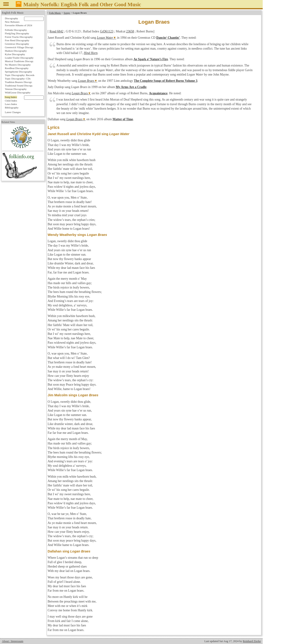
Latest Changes (13, 112)
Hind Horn (91, 53)
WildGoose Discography (18, 92)
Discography (11, 18)
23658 (130, 31)
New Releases (12, 22)
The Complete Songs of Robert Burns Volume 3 (166, 81)
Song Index (11, 97)
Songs (67, 13)
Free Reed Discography (17, 40)
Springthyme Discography (18, 72)
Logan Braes (86, 81)
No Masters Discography (18, 65)
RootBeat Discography (17, 68)
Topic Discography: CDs (18, 79)
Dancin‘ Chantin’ (168, 38)
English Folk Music (13, 13)
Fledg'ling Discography (17, 33)
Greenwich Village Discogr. (19, 47)
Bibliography (12, 108)
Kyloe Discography (15, 54)
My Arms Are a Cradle (131, 87)
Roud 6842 (56, 31)
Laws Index (11, 104)
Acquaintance (158, 93)
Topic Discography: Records (20, 75)
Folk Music (55, 13)
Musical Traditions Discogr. (19, 61)
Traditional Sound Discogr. (19, 86)
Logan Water (105, 38)
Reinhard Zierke (252, 641)
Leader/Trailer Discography (19, 58)
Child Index (11, 101)
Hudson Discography (16, 51)
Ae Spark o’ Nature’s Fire (151, 59)
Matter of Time (123, 119)
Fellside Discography (16, 30)
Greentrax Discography (17, 44)
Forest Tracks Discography (19, 37)
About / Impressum (13, 641)
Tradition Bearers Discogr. (19, 82)
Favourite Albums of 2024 (18, 25)
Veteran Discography (16, 89)
